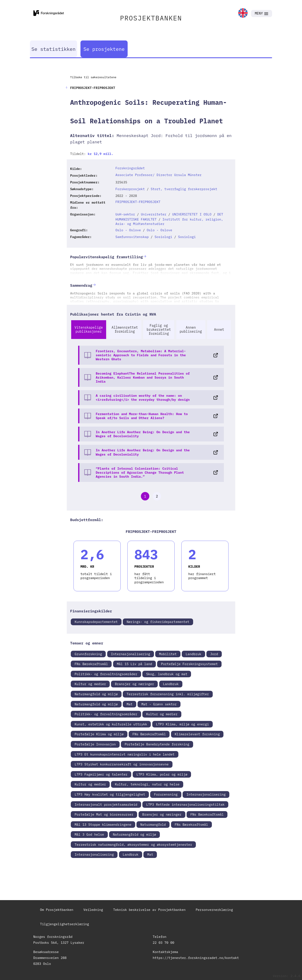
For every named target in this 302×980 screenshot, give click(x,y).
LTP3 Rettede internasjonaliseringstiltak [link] (185, 804)
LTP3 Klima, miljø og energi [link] (182, 724)
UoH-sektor (125, 214)
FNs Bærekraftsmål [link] (91, 664)
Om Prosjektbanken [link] (57, 910)
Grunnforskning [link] (88, 654)
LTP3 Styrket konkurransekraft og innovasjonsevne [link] (122, 764)
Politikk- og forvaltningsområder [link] (106, 674)
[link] (243, 13)
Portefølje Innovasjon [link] (95, 744)
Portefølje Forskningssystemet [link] (189, 664)
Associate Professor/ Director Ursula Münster (158, 175)
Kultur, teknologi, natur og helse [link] (147, 784)
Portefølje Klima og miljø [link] (99, 734)
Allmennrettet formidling (125, 329)
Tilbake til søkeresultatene (93, 77)
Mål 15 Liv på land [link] (134, 664)
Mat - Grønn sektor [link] (159, 704)
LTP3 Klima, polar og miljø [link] (162, 774)
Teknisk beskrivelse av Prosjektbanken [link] (149, 910)
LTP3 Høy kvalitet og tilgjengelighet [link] (110, 794)
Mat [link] (130, 704)
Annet (219, 329)
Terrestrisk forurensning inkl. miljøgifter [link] (168, 694)
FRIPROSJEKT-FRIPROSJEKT (138, 202)
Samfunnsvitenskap (132, 237)
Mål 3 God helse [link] (89, 834)
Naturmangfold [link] (153, 824)
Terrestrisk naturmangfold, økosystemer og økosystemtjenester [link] (133, 844)
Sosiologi (163, 237)
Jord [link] (214, 654)
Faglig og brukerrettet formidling (159, 329)
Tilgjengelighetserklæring (65, 924)
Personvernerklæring (214, 910)
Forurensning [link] (166, 794)
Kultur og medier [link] (90, 684)
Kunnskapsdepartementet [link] (96, 622)
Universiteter (154, 214)
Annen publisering (191, 329)
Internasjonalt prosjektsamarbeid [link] (106, 804)
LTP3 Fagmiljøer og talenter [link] (101, 774)
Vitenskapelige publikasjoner (89, 329)
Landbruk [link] (193, 654)
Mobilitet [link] (168, 654)
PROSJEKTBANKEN (151, 18)
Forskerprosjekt (130, 189)
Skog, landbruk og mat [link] (167, 674)
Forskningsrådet (130, 168)
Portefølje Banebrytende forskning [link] (157, 744)
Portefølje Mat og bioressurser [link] (104, 814)
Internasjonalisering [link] (131, 654)
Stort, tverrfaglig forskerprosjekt (184, 189)
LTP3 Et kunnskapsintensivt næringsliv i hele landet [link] (124, 754)
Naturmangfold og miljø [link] (96, 694)
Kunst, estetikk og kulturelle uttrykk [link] (111, 724)
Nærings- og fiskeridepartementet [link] (158, 622)
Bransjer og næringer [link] (134, 684)
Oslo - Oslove (128, 230)
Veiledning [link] (93, 910)
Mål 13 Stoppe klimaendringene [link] (103, 824)
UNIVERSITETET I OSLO (192, 214)
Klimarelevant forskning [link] (197, 734)
